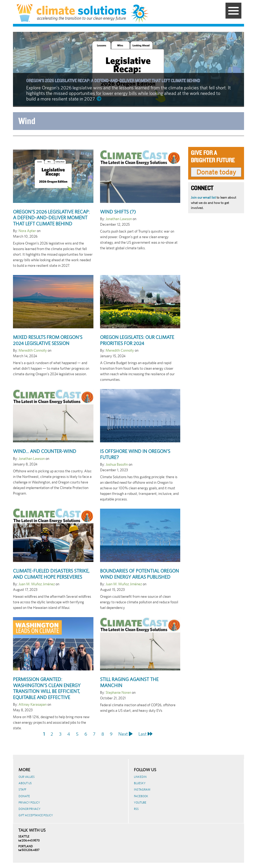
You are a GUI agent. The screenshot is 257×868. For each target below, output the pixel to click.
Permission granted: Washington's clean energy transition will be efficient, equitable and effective (47, 688)
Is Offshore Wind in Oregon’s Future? (135, 454)
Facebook (141, 796)
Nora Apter (27, 231)
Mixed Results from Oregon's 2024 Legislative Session (48, 340)
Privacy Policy (29, 802)
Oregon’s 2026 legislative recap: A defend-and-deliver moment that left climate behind (113, 81)
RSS (136, 809)
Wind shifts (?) (118, 212)
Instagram (142, 790)
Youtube (140, 802)
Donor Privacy (30, 809)
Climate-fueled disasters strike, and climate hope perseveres (51, 574)
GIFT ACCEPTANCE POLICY (36, 815)
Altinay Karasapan (33, 704)
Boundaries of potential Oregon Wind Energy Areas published (139, 574)
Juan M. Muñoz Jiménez (37, 584)
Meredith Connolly (33, 350)
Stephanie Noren (118, 692)
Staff (22, 790)
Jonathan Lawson (119, 219)
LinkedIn (140, 777)
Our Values (27, 777)
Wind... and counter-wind (45, 451)
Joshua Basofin (117, 464)
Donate (24, 796)
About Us (25, 783)
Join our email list (203, 197)
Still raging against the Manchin (129, 682)
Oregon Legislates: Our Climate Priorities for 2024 (137, 340)
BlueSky (140, 783)
